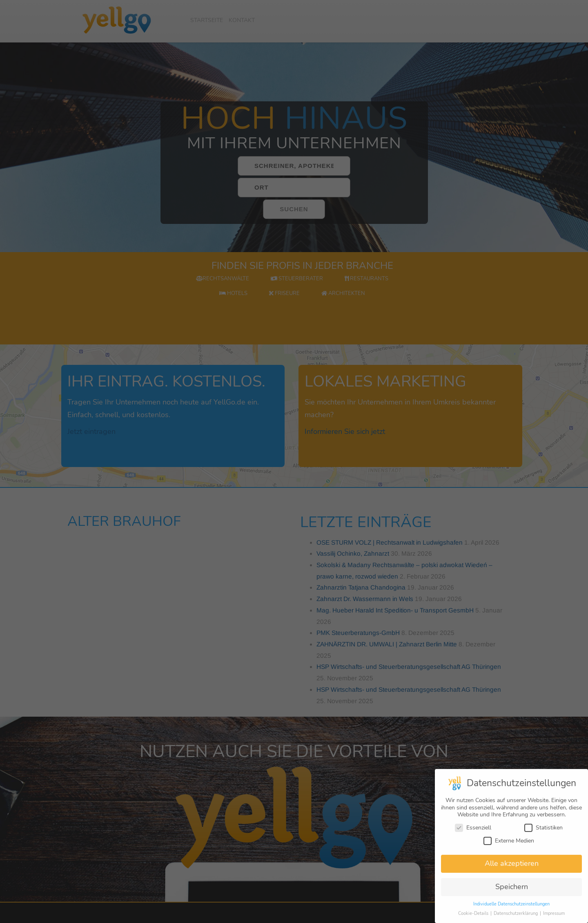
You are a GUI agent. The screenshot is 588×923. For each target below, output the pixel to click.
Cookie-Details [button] (474, 917)
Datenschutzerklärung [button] (516, 917)
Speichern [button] (512, 890)
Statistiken (543, 831)
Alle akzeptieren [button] (512, 867)
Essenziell (473, 831)
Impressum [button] (554, 917)
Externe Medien (509, 844)
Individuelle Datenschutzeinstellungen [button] (511, 908)
